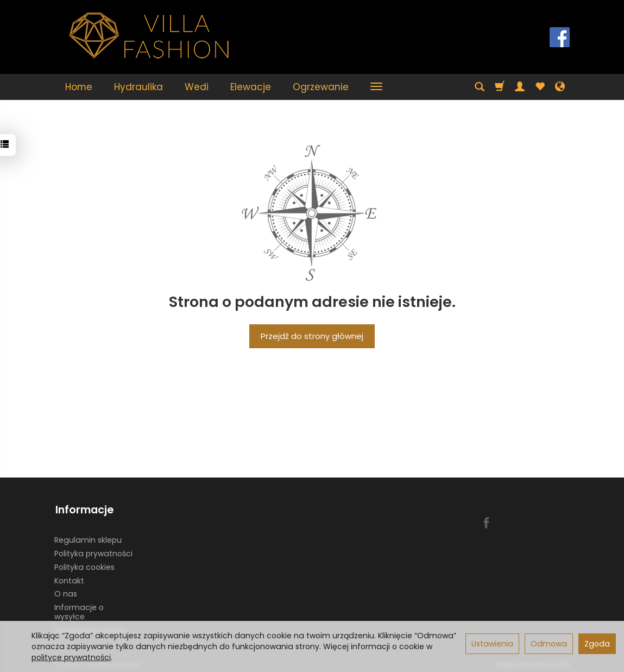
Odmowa (549, 644)
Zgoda (597, 644)
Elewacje (251, 87)
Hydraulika (138, 87)
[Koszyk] (500, 87)
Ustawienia (492, 644)
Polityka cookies (84, 563)
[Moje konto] (520, 87)
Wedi (197, 87)
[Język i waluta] (560, 87)
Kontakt (69, 577)
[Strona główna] (149, 36)
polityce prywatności (71, 657)
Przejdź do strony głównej (312, 336)
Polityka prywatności (93, 550)
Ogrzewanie (321, 87)
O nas (66, 591)
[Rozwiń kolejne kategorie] (376, 87)
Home (79, 87)
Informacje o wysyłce (79, 609)
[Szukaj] (480, 87)
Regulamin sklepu (88, 537)
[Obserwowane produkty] (540, 87)
